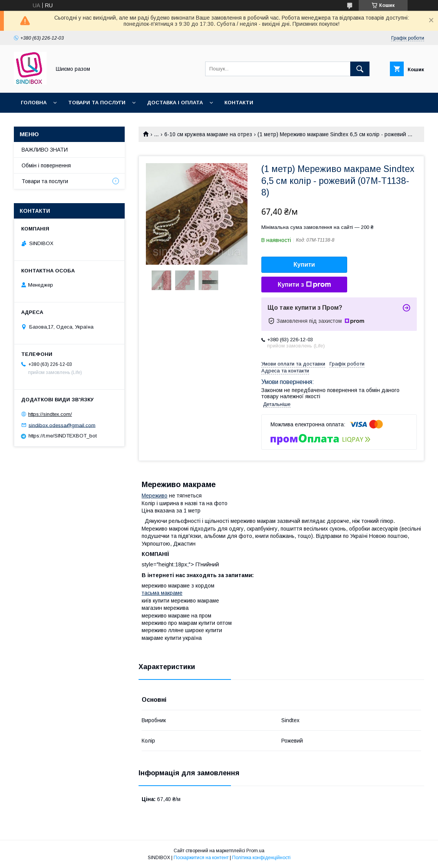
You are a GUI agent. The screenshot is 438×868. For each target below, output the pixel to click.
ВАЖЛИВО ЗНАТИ (45, 150)
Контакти (239, 103)
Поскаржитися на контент (201, 858)
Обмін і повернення (46, 165)
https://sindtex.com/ (50, 414)
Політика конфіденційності (261, 858)
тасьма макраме (162, 593)
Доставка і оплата (175, 103)
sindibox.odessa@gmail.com (62, 425)
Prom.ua (255, 851)
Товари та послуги (97, 103)
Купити (304, 265)
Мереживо (155, 496)
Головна (34, 103)
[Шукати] (360, 69)
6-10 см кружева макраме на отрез (208, 134)
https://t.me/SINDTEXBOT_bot (63, 436)
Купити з (304, 285)
